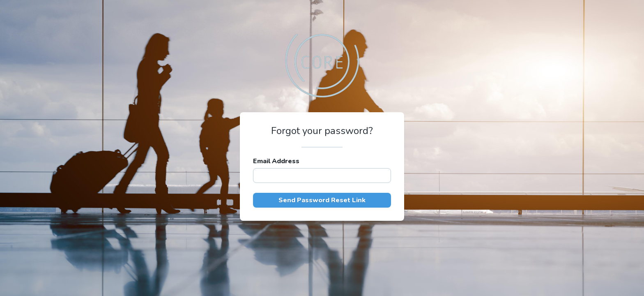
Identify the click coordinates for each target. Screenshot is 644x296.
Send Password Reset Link (322, 200)
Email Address (276, 161)
